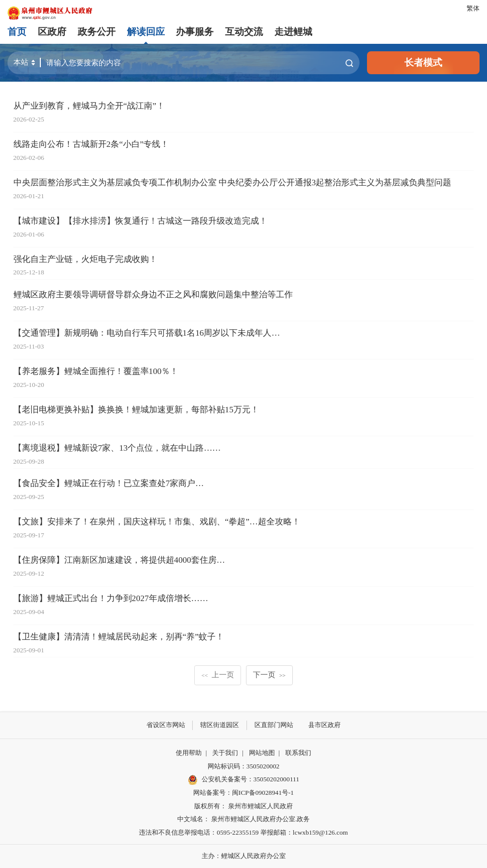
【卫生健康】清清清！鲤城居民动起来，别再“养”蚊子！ (119, 637)
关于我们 (225, 753)
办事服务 (195, 32)
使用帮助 (189, 753)
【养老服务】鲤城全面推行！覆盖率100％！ (96, 371)
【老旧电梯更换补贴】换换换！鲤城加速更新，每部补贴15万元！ (136, 410)
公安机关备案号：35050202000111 (243, 780)
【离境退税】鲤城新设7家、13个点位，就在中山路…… (117, 448)
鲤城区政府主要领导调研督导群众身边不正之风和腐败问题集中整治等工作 (153, 295)
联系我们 (298, 753)
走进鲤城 (293, 32)
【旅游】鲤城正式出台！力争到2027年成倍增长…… (111, 598)
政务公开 (97, 32)
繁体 (473, 8)
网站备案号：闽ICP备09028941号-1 (243, 793)
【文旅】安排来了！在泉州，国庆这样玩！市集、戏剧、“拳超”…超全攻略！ (157, 522)
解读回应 (146, 32)
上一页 (218, 675)
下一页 (269, 675)
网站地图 (262, 753)
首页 (17, 32)
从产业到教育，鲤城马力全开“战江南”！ (89, 106)
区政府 (52, 32)
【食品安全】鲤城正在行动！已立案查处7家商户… (109, 483)
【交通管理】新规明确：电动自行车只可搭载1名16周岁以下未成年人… (147, 333)
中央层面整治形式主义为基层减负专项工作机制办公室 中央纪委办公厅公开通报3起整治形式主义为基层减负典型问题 (233, 183)
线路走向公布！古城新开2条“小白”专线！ (91, 144)
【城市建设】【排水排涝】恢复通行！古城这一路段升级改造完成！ (140, 221)
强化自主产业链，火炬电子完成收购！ (85, 259)
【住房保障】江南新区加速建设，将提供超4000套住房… (119, 560)
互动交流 (244, 32)
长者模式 (423, 62)
